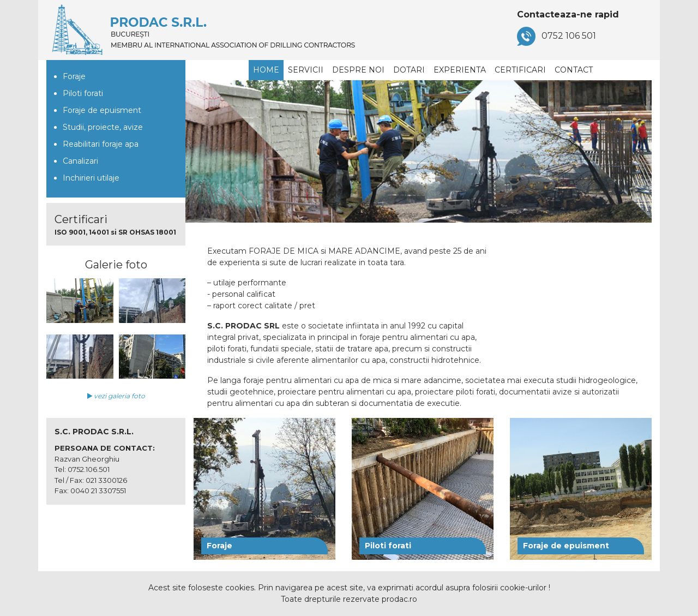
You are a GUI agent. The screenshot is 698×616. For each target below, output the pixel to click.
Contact (574, 70)
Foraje (74, 76)
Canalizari (80, 161)
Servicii (306, 70)
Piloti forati (83, 93)
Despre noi (358, 70)
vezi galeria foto (116, 396)
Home (266, 70)
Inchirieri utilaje (91, 178)
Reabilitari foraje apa (101, 144)
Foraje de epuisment (102, 110)
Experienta (460, 70)
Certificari (520, 70)
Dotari (409, 70)
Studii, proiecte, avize (103, 127)
